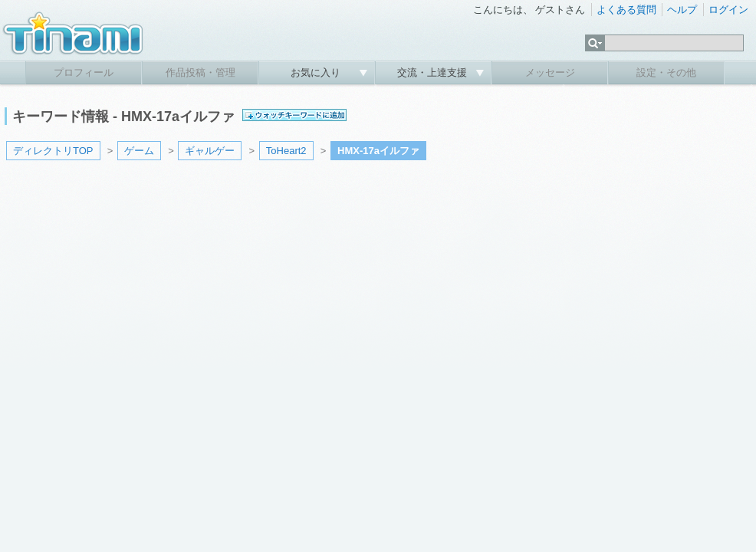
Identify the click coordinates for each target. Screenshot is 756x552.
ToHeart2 (286, 151)
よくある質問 (626, 10)
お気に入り (317, 72)
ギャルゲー (210, 151)
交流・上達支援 (434, 72)
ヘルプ (682, 10)
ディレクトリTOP (53, 151)
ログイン (728, 10)
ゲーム (139, 151)
